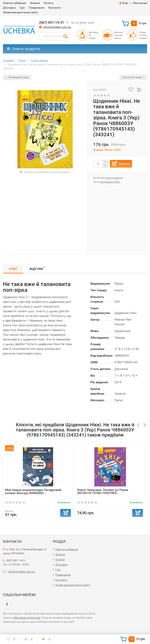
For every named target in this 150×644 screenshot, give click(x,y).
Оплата (49, 3)
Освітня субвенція (14, 3)
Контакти (55, 8)
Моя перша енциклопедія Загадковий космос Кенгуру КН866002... (33, 491)
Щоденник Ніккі (110, 182)
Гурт (22, 8)
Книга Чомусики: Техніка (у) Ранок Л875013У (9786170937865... (103, 491)
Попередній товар (17, 77)
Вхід (123, 3)
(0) (15, 503)
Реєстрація (140, 3)
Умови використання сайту (20, 12)
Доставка (9, 8)
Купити (124, 164)
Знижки (35, 3)
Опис (13, 269)
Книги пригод (114, 178)
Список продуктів (23, 49)
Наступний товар (133, 77)
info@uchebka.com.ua (57, 27)
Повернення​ (37, 8)
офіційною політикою (27, 618)
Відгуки (37, 268)
